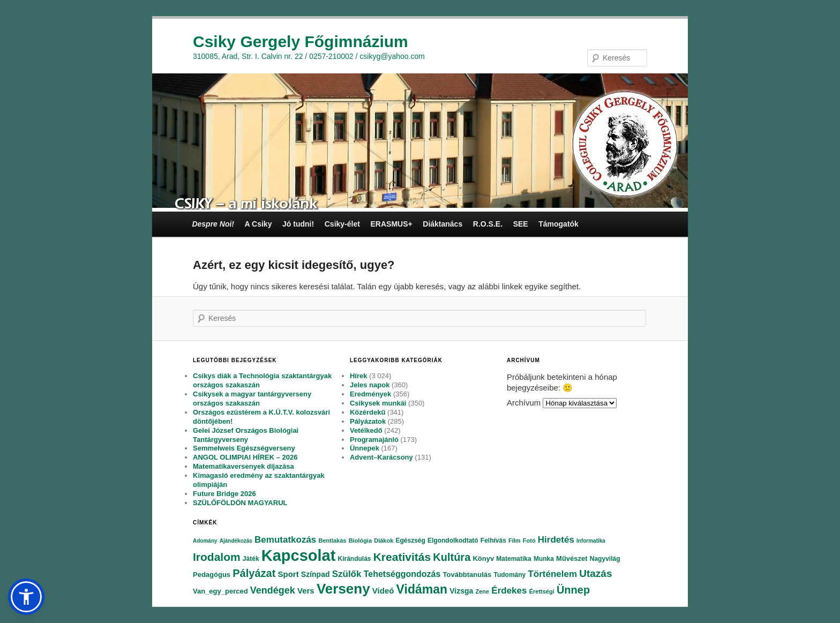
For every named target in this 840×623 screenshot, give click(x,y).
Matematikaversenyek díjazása (243, 466)
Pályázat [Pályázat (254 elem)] (254, 573)
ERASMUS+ (391, 224)
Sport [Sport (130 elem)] (288, 574)
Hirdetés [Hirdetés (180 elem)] (556, 540)
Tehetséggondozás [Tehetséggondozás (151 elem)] (402, 574)
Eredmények (370, 394)
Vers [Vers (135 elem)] (306, 591)
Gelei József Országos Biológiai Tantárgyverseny (246, 435)
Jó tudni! (298, 224)
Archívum (524, 403)
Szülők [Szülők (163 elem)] (347, 574)
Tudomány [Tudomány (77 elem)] (509, 575)
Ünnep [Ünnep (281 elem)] (573, 590)
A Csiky (258, 224)
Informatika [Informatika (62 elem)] (591, 541)
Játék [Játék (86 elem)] (251, 559)
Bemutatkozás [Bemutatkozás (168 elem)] (285, 540)
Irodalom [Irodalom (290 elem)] (217, 557)
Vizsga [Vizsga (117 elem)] (461, 591)
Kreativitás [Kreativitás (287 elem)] (402, 557)
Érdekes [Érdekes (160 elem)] (509, 591)
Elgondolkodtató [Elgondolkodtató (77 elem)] (453, 541)
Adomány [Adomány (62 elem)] (205, 541)
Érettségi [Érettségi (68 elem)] (542, 591)
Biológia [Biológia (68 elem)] (360, 541)
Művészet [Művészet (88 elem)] (572, 558)
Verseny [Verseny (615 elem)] (343, 589)
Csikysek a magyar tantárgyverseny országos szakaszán (252, 399)
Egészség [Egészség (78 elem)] (410, 541)
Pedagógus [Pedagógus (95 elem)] (212, 575)
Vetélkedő (366, 430)
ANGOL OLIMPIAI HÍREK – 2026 (245, 457)
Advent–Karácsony (381, 457)
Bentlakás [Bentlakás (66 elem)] (332, 541)
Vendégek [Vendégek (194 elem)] (273, 590)
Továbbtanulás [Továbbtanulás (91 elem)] (467, 575)
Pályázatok (368, 421)
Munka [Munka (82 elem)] (544, 559)
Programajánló (374, 440)
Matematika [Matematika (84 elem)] (513, 559)
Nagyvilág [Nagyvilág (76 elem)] (605, 559)
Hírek (359, 376)
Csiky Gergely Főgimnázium (301, 42)
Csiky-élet (342, 224)
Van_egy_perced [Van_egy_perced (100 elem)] (220, 591)
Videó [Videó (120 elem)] (383, 591)
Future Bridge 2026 (224, 494)
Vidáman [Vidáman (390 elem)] (422, 589)
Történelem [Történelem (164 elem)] (552, 574)
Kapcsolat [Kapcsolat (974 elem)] (299, 556)
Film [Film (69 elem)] (515, 541)
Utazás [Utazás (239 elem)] (595, 573)
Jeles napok (370, 385)
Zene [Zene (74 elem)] (482, 591)
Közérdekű (367, 412)
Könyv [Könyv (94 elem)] (483, 558)
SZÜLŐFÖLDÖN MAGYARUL (240, 503)
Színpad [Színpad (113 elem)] (316, 574)
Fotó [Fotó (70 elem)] (529, 541)
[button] (26, 597)
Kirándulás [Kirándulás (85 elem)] (355, 559)
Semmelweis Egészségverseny (244, 448)
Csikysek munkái (378, 403)
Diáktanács (442, 224)
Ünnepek (365, 448)
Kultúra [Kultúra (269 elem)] (452, 557)
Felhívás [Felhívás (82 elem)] (493, 541)
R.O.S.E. (488, 224)
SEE (521, 224)
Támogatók (558, 224)
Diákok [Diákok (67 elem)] (384, 541)
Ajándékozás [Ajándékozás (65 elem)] (236, 541)
